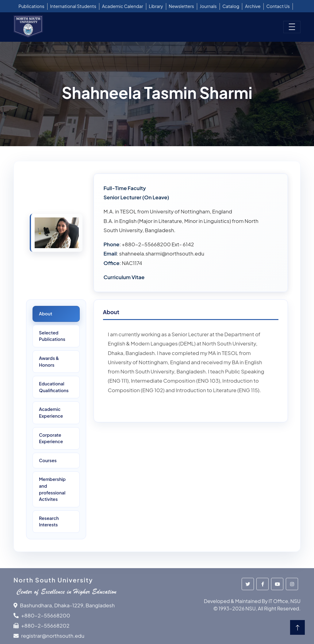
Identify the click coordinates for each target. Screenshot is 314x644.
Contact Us (278, 6)
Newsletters (181, 6)
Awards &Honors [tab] (49, 361)
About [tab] (46, 314)
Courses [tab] (48, 460)
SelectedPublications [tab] (52, 336)
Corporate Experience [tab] (51, 438)
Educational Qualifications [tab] (54, 387)
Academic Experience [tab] (51, 412)
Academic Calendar (123, 6)
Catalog (231, 6)
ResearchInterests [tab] (49, 521)
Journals (208, 6)
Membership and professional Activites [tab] (52, 489)
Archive (253, 6)
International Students (73, 6)
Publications (31, 6)
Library (156, 6)
